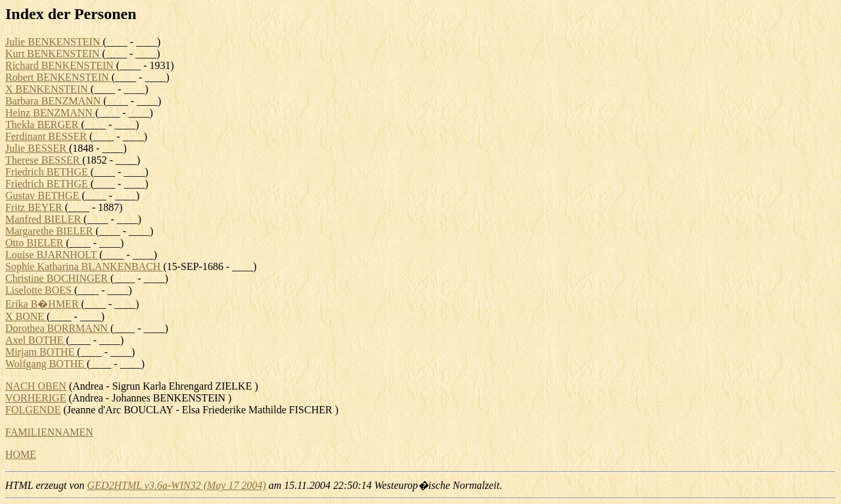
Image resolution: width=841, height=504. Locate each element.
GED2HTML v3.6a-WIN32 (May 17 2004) (177, 485)
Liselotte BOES (40, 290)
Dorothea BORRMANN (58, 328)
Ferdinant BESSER (47, 136)
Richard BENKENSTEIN (61, 65)
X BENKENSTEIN (48, 89)
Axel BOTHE (35, 340)
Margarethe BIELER (50, 231)
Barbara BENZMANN (54, 101)
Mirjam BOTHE (41, 352)
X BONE (26, 316)
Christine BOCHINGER (58, 278)
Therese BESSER (44, 160)
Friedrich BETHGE (48, 172)
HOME (21, 454)
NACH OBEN (36, 386)
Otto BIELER (35, 243)
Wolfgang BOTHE (46, 364)
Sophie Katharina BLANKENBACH (84, 266)
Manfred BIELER (44, 219)
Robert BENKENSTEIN (58, 77)
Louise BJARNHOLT (52, 255)
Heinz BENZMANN (50, 113)
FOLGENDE (33, 410)
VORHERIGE (35, 398)
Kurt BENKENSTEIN (54, 54)
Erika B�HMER (43, 304)
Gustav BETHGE (43, 195)
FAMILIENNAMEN (49, 432)
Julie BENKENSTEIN (54, 42)
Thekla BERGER (43, 125)
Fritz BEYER (35, 207)
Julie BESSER (37, 148)
